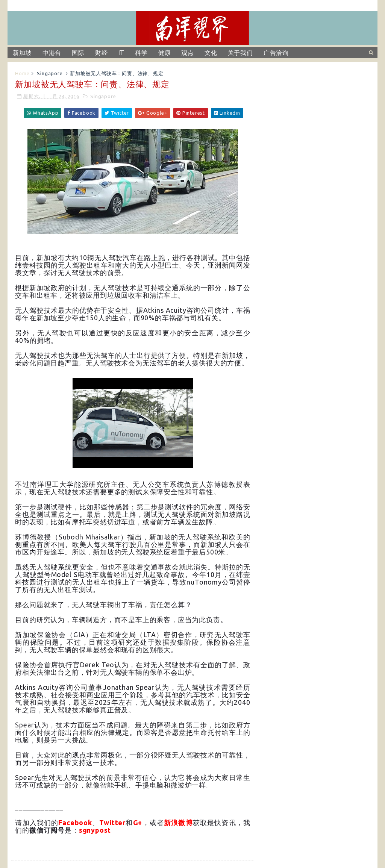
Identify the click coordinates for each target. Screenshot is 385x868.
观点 (188, 53)
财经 (102, 53)
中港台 (52, 53)
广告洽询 (276, 53)
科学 (141, 53)
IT (122, 53)
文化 (211, 53)
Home (22, 73)
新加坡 (22, 53)
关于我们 (240, 53)
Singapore (50, 73)
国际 (78, 53)
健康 (165, 53)
